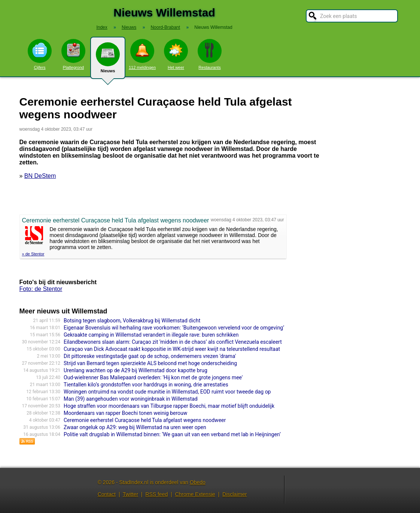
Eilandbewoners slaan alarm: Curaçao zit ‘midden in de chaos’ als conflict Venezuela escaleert (173, 342)
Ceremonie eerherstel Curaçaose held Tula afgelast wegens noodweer (145, 420)
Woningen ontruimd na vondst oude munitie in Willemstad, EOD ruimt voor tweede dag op (167, 392)
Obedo (198, 482)
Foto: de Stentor (41, 289)
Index (102, 27)
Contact (107, 494)
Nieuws (108, 61)
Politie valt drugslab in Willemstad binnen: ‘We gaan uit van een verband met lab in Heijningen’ (172, 434)
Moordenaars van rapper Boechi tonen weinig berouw (125, 413)
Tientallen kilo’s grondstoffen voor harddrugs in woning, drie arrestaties (146, 385)
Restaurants (210, 54)
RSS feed (156, 494)
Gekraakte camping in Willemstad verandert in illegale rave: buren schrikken (151, 335)
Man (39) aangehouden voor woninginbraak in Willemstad (131, 399)
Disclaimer (235, 494)
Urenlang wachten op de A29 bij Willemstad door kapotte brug (136, 370)
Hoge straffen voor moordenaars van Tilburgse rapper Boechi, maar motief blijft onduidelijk (169, 406)
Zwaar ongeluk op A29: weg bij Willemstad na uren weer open (135, 427)
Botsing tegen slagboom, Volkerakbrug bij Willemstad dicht (132, 321)
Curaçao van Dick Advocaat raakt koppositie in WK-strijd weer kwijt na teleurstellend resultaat (172, 349)
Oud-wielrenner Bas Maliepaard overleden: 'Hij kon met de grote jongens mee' (153, 377)
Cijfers (40, 54)
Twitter (130, 494)
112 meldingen (142, 54)
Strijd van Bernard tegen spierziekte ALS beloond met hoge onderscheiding (150, 363)
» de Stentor (33, 254)
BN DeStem (40, 176)
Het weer (176, 54)
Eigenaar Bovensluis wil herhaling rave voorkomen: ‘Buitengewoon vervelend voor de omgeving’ (174, 328)
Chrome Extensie (195, 494)
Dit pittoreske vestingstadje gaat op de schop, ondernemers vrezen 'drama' (150, 356)
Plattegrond (73, 54)
